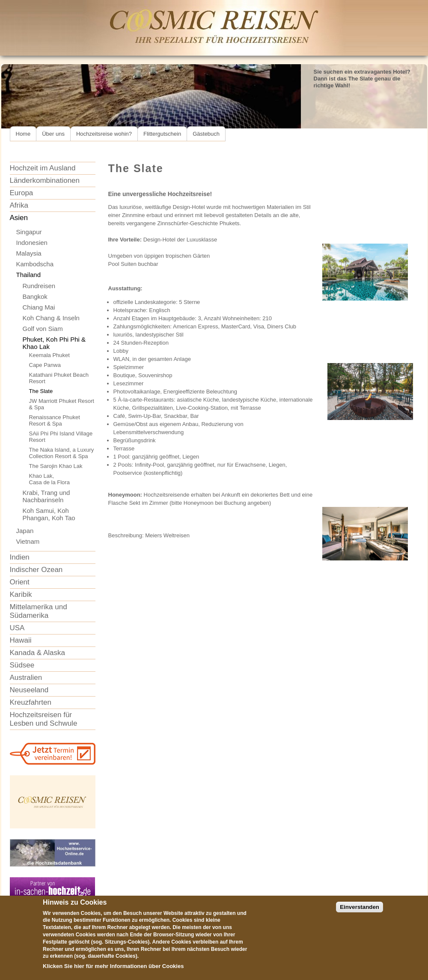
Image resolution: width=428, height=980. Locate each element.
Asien (19, 218)
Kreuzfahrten (31, 702)
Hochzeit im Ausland (43, 168)
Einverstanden (360, 914)
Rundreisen (39, 286)
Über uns (53, 134)
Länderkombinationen (45, 180)
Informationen (129, 973)
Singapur (29, 232)
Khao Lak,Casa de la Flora (49, 479)
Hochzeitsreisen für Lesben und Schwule (44, 719)
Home (23, 134)
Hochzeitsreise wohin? (104, 134)
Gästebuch (206, 134)
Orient (20, 582)
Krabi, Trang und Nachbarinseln (46, 496)
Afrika (19, 205)
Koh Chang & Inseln (51, 318)
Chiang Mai (39, 307)
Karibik (21, 594)
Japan (25, 531)
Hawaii (21, 640)
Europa (22, 193)
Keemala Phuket (49, 355)
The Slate (41, 391)
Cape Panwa (45, 365)
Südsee (22, 665)
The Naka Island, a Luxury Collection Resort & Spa (62, 453)
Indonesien (32, 243)
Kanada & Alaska (37, 653)
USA (17, 628)
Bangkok (35, 296)
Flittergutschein (162, 134)
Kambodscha (35, 264)
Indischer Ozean (36, 570)
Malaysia (29, 253)
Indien (20, 557)
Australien (26, 678)
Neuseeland (29, 690)
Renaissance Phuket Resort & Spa (55, 420)
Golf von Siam (43, 329)
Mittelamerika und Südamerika (39, 611)
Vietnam (28, 541)
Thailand (29, 275)
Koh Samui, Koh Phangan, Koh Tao (49, 514)
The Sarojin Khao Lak (56, 466)
